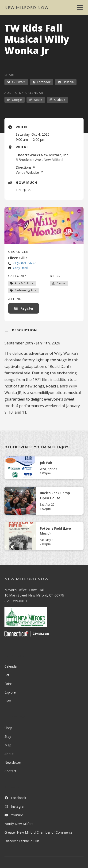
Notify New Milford (19, 824)
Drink (8, 684)
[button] (79, 7)
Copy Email (20, 268)
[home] (27, 7)
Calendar (11, 666)
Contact (10, 771)
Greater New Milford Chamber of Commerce (38, 832)
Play (8, 701)
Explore (10, 692)
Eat (7, 675)
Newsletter (13, 762)
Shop (8, 728)
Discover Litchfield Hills (22, 841)
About (9, 754)
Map (8, 745)
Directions (25, 167)
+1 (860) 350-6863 (25, 263)
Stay (8, 736)
